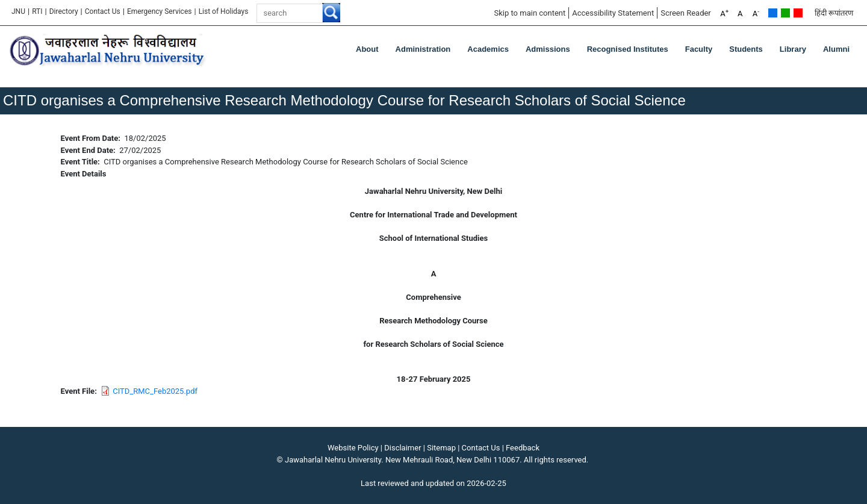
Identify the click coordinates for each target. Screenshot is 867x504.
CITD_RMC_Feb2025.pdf (155, 391)
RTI (37, 11)
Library (793, 49)
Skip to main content (530, 13)
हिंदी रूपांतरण (834, 13)
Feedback (523, 448)
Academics (488, 49)
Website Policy (353, 448)
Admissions (548, 49)
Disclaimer (402, 448)
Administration (423, 49)
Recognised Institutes (628, 49)
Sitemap (441, 448)
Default (773, 13)
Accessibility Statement (613, 13)
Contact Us (103, 11)
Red (798, 13)
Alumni (836, 49)
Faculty (699, 49)
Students (746, 49)
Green (785, 13)
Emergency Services (160, 11)
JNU (18, 11)
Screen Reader (686, 13)
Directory (64, 11)
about (367, 49)
